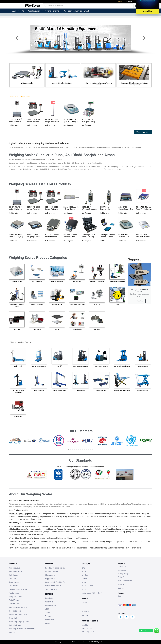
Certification (50, 620)
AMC (47, 609)
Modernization (50, 605)
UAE (83, 568)
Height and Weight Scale (18, 589)
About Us (121, 584)
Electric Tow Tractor (101, 366)
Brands (84, 603)
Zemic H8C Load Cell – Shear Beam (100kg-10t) (71, 209)
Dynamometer (14, 586)
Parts (57, 329)
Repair (48, 623)
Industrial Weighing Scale (18, 614)
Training (48, 616)
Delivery (121, 588)
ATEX (117, 304)
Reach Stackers (143, 366)
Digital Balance (14, 600)
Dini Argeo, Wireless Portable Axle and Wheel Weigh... (107, 237)
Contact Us (122, 566)
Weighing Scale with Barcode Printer (22, 629)
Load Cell (97, 304)
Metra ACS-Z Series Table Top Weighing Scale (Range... (144, 209)
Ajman (84, 582)
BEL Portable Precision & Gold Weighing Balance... (125, 237)
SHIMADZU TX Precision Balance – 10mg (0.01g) (144, 237)
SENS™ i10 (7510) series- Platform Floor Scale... (34, 122)
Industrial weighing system (55, 568)
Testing (48, 613)
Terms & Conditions (125, 581)
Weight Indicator (15, 625)
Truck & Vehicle (57, 304)
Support (134, 259)
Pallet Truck (18, 366)
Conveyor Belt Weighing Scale (56, 582)
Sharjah (84, 579)
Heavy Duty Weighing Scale (19, 622)
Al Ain (84, 589)
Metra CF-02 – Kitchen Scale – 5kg (125, 208)
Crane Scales (14, 618)
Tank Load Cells (51, 589)
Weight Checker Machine (18, 607)
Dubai (84, 571)
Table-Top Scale (17, 281)
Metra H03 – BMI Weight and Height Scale (52, 122)
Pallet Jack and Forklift (117, 281)
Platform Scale (37, 281)
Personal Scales (77, 329)
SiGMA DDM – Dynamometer (105, 208)
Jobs (149, 1)
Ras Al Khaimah (87, 586)
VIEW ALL (12, 632)
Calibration (49, 602)
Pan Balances (14, 593)
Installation (49, 598)
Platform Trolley (101, 390)
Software (17, 329)
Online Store (122, 577)
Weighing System (51, 571)
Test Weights (37, 329)
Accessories (18, 417)
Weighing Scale (27, 83)
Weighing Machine (16, 571)
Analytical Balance (16, 597)
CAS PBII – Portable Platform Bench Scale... (71, 237)
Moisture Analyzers (37, 304)
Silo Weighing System (53, 586)
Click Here (140, 301)
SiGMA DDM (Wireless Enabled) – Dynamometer (89, 209)
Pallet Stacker (80, 390)
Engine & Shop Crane (60, 390)
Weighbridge (13, 575)
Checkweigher (50, 575)
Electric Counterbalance (80, 366)
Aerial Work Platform (39, 366)
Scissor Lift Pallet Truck (122, 390)
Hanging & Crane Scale (97, 281)
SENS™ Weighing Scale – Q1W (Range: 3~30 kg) (17, 237)
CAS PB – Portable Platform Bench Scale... (52, 237)
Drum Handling (39, 390)
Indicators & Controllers (77, 304)
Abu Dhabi (85, 575)
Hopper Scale (50, 579)
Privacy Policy (123, 574)
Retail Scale (77, 281)
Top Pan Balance (15, 611)
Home (120, 1)
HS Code (85, 615)
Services (97, 329)
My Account (122, 570)
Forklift (60, 366)
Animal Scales (14, 582)
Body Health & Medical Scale (17, 305)
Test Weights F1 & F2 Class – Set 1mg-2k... (89, 237)
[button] (17, 38)
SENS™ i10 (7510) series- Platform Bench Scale (15, 122)
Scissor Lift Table (143, 390)
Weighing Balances (57, 281)
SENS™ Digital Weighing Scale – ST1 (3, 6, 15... (34, 237)
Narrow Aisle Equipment (122, 366)
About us (129, 1)
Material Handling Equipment (63, 83)
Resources (140, 1)
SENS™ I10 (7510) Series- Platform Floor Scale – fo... (52, 209)
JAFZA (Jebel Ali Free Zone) (92, 593)
